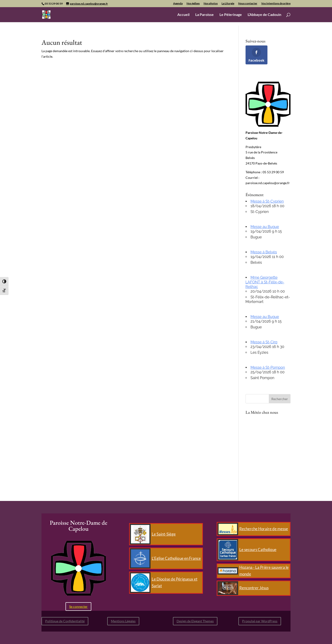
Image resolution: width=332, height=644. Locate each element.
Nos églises (193, 4)
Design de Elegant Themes (195, 621)
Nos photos (211, 4)
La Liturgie (228, 4)
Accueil (183, 15)
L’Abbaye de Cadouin (264, 15)
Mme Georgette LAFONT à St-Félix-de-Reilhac (265, 282)
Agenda (178, 4)
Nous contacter (248, 4)
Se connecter (78, 607)
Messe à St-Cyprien (267, 201)
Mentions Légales (123, 621)
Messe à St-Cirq (264, 342)
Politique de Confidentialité (65, 621)
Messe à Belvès (264, 252)
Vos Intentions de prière (276, 4)
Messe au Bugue (265, 227)
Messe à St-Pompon (268, 367)
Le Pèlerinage (231, 15)
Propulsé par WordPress (260, 621)
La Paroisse (205, 15)
